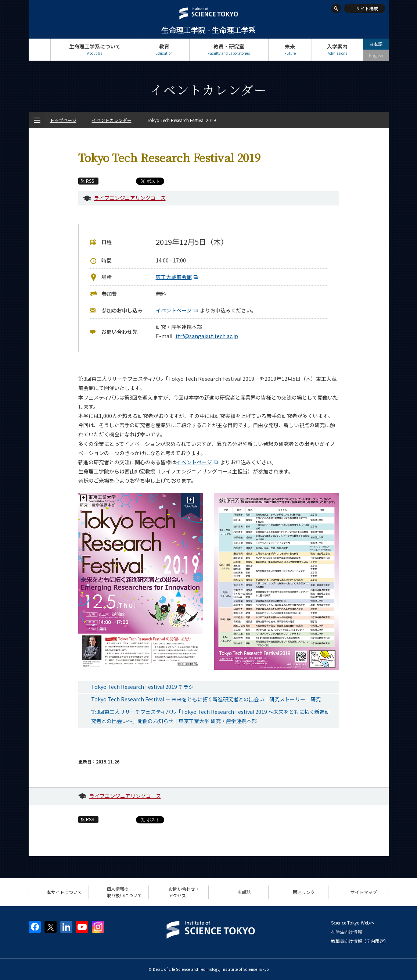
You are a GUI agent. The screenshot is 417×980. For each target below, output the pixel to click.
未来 (290, 49)
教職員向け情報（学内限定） (360, 941)
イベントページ (178, 310)
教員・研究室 (229, 49)
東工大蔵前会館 (178, 277)
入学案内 (337, 49)
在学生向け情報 (346, 932)
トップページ (39, 49)
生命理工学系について (95, 49)
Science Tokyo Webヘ (353, 922)
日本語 (376, 44)
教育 (164, 49)
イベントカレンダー (112, 120)
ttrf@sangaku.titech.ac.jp (207, 336)
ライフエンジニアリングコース (130, 198)
